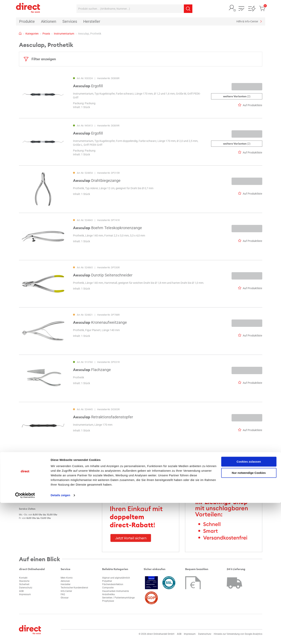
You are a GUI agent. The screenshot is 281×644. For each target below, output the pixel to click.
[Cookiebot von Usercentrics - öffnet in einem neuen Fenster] (25, 636)
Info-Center (66, 591)
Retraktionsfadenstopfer (103, 417)
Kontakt (23, 578)
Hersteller (66, 584)
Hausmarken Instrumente (115, 591)
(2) (237, 96)
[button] (232, 8)
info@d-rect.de (30, 494)
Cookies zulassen (249, 603)
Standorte (24, 581)
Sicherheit (24, 584)
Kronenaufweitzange (100, 322)
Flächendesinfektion (113, 584)
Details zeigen (60, 636)
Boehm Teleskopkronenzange (107, 228)
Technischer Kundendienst (74, 588)
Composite (108, 588)
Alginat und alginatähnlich (116, 578)
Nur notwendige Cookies (249, 614)
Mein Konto (67, 578)
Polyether (107, 581)
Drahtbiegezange (97, 180)
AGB (21, 591)
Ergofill (88, 86)
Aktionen (65, 581)
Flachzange (92, 370)
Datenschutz (26, 588)
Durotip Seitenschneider (103, 275)
